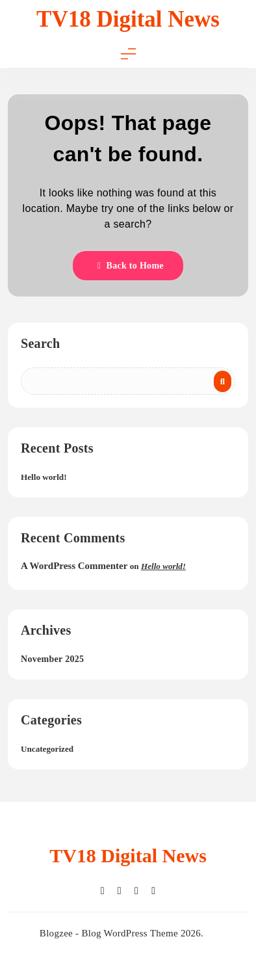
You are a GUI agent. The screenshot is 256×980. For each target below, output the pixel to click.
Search (40, 343)
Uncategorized (47, 749)
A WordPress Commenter (74, 566)
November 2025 (52, 659)
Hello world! (44, 477)
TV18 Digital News (128, 19)
